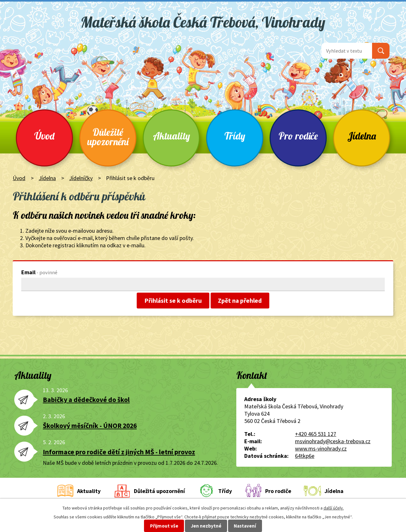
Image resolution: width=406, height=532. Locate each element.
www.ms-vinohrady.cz (321, 448)
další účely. (334, 508)
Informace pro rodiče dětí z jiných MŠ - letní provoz (119, 452)
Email (39, 272)
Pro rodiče (298, 136)
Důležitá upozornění (159, 491)
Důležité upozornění (108, 137)
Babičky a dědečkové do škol (86, 400)
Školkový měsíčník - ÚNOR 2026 (90, 426)
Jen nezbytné (206, 526)
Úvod (44, 136)
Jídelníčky (81, 178)
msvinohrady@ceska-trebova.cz (333, 441)
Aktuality (171, 136)
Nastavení (245, 526)
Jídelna (362, 136)
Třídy (235, 136)
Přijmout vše (164, 526)
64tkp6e (305, 456)
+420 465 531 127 (316, 434)
